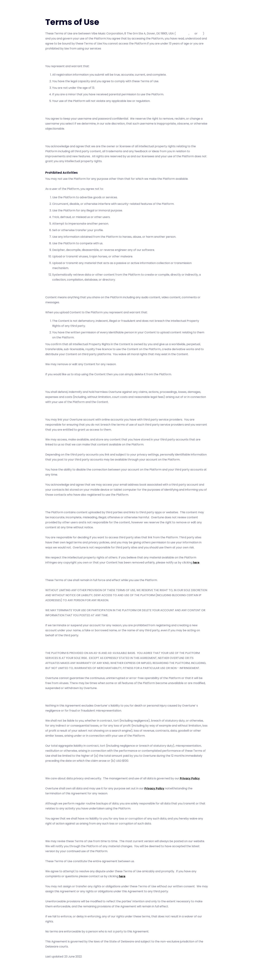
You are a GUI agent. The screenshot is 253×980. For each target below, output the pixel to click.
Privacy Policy (190, 778)
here (196, 562)
